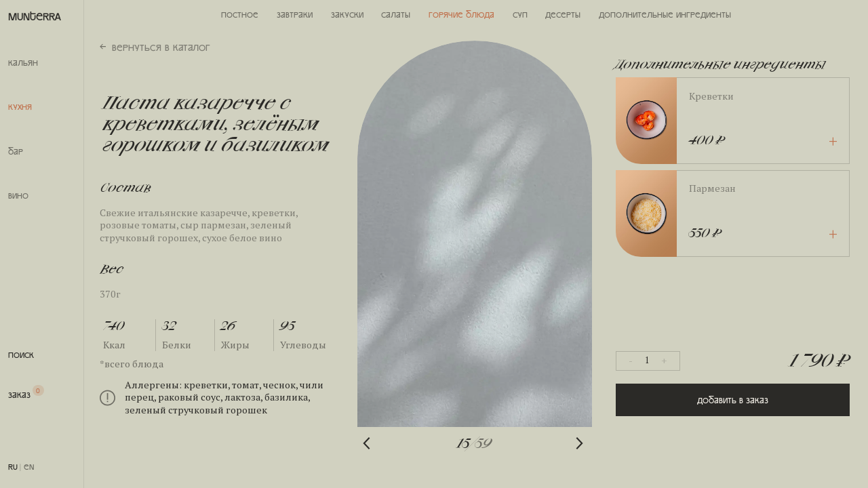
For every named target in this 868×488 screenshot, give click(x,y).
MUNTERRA (35, 16)
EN (29, 466)
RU (13, 466)
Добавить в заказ (733, 400)
